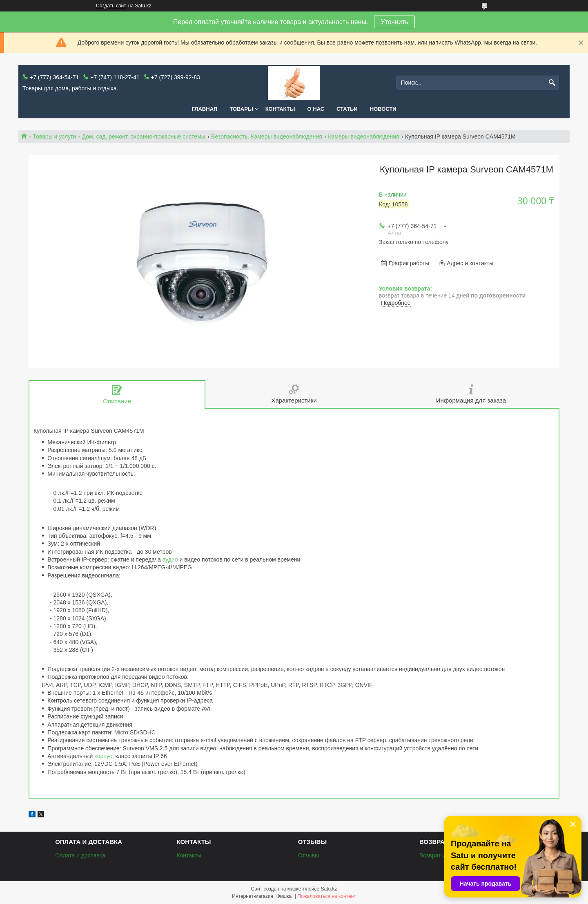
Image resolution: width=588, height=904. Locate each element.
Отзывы (308, 855)
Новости (383, 109)
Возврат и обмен (442, 855)
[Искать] (552, 83)
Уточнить (394, 22)
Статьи (347, 109)
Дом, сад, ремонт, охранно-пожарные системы (144, 136)
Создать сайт (111, 6)
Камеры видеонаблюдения (363, 136)
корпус (103, 756)
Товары (241, 109)
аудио (170, 559)
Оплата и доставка (80, 855)
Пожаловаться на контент (326, 896)
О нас (316, 109)
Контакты (280, 109)
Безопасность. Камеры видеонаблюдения (267, 136)
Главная (204, 109)
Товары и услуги (54, 136)
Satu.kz (329, 889)
